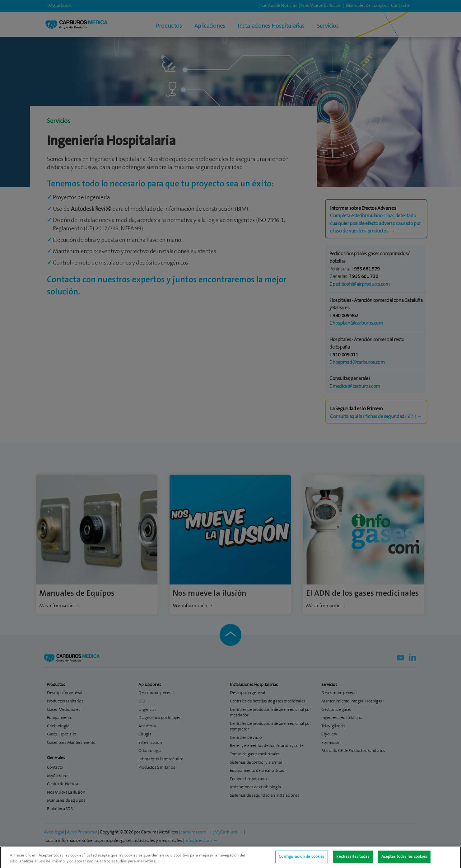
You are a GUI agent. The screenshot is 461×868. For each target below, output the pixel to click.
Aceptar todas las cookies (404, 860)
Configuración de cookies (302, 860)
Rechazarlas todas (353, 860)
